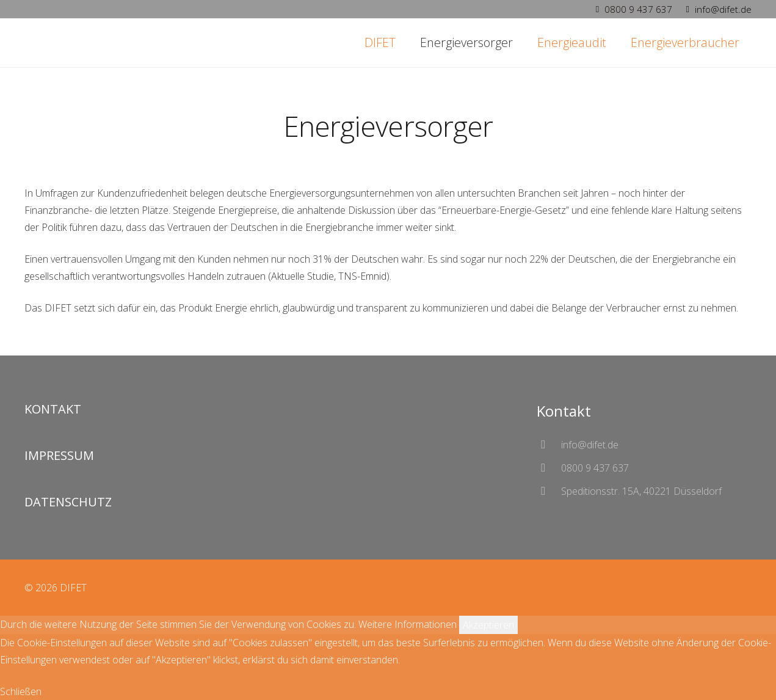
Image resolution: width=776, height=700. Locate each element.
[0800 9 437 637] (549, 468)
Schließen (21, 691)
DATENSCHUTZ (68, 502)
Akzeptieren (488, 625)
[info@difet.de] (549, 444)
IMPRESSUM (59, 455)
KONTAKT (53, 409)
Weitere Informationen (408, 624)
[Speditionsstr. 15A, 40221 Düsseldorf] (549, 491)
